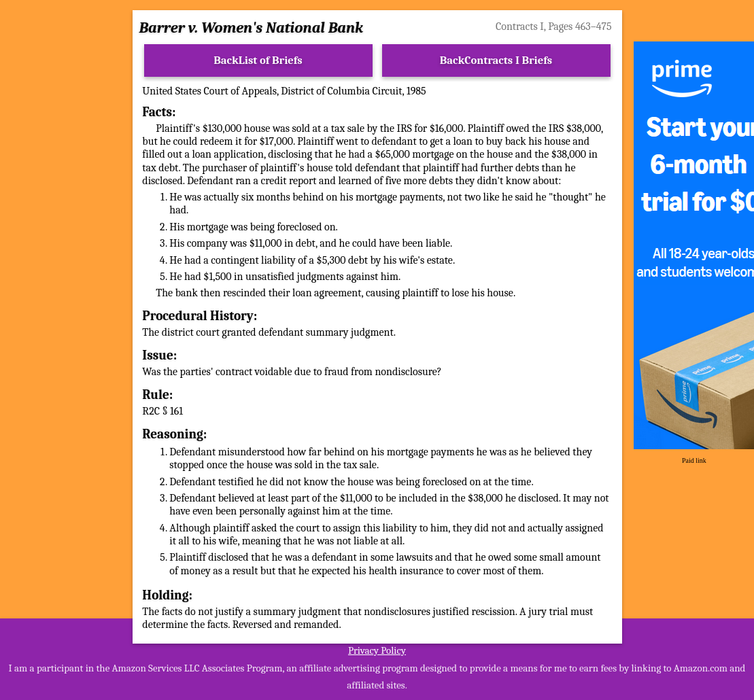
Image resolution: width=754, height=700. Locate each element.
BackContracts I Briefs (496, 60)
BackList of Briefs (258, 60)
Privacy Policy (377, 650)
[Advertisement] (61, 246)
